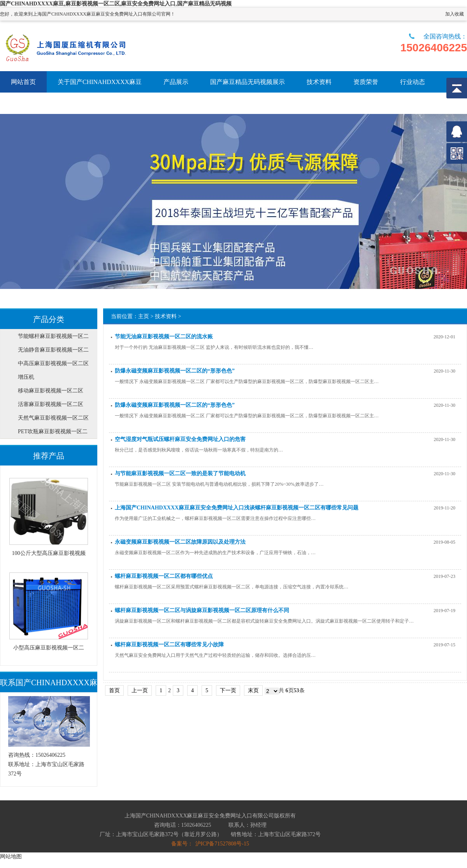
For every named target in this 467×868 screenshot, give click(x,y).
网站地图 (11, 856)
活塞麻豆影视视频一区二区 (51, 404)
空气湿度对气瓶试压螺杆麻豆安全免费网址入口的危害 (180, 439)
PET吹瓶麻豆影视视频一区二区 (53, 433)
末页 (253, 690)
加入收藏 (455, 14)
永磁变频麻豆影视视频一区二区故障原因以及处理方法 (180, 542)
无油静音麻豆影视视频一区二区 (53, 352)
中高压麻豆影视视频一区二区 (53, 363)
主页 (144, 316)
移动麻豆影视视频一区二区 (51, 391)
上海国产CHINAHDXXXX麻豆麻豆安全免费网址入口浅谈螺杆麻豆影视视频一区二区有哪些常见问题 (237, 508)
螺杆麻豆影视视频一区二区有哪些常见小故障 (169, 645)
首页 (114, 690)
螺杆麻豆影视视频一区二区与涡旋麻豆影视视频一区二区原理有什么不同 (202, 610)
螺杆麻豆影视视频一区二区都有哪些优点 (164, 576)
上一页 (140, 690)
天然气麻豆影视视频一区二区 (53, 418)
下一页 (228, 690)
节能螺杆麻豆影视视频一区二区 (53, 338)
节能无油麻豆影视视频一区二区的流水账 (164, 337)
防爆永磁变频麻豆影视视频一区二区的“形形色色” (175, 371)
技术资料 (166, 316)
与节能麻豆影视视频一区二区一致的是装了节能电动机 (180, 473)
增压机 (26, 377)
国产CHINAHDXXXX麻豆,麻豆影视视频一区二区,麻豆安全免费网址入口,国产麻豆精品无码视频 (116, 4)
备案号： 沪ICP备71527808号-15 (210, 844)
